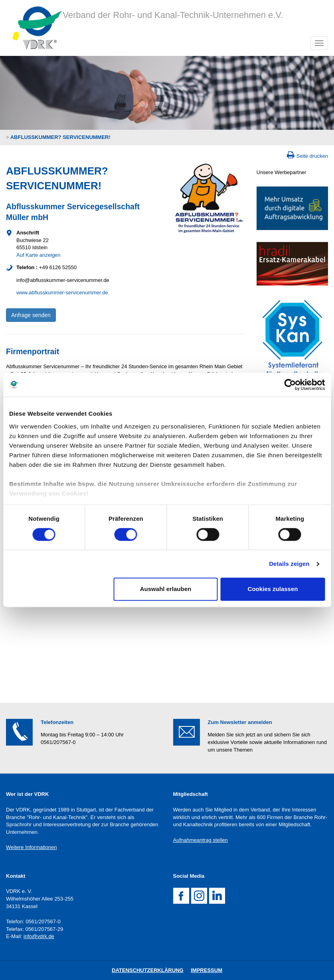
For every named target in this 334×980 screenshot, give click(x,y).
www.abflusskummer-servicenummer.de (62, 293)
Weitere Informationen (32, 847)
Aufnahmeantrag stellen (201, 840)
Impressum (207, 970)
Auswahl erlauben (166, 589)
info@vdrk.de (39, 936)
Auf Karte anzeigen (39, 255)
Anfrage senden (31, 315)
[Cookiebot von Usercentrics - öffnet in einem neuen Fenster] (290, 385)
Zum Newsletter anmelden (240, 722)
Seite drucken (312, 156)
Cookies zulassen (273, 589)
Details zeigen (289, 564)
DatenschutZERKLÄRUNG (148, 970)
